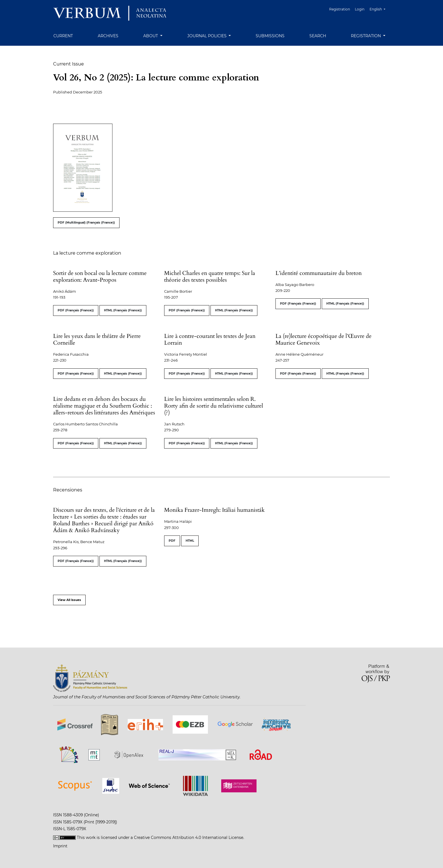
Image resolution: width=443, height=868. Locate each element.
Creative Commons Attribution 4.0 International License (189, 838)
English (380, 9)
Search (318, 36)
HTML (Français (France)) (123, 310)
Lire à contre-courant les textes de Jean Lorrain (210, 339)
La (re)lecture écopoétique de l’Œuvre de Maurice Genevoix (323, 339)
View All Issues (69, 600)
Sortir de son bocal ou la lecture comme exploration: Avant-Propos (100, 276)
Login (360, 9)
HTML (190, 541)
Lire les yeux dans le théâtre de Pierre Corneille (97, 339)
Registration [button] (366, 36)
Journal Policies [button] (208, 36)
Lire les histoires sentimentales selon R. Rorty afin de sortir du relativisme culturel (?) (214, 406)
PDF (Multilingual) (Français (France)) (86, 223)
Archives (108, 36)
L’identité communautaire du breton (319, 273)
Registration (340, 9)
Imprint (60, 846)
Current (63, 36)
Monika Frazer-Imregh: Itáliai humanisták (214, 510)
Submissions (270, 36)
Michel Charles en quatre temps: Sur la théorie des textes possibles (210, 276)
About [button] (151, 36)
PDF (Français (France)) (76, 310)
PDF (172, 541)
